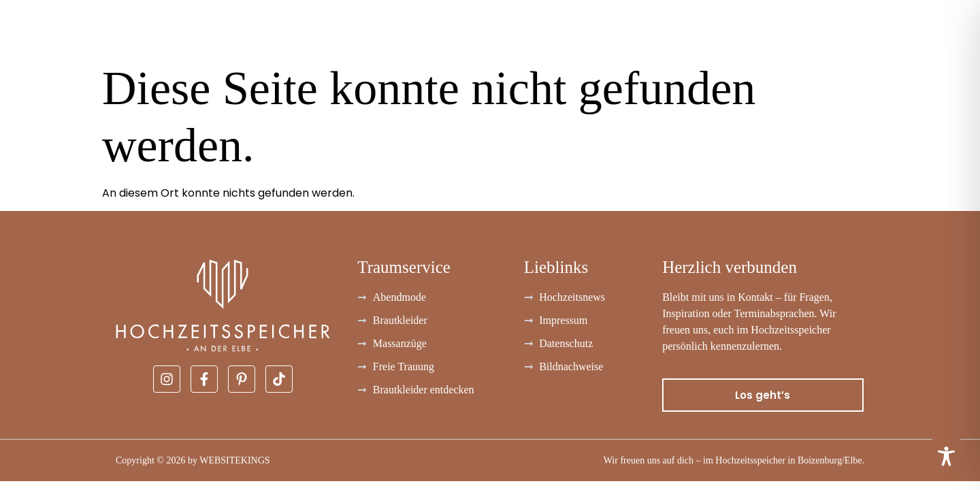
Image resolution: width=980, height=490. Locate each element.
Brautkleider (49, 45)
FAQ (797, 45)
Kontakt (941, 45)
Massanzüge (279, 45)
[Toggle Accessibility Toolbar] (946, 456)
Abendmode (166, 45)
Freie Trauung (715, 45)
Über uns (861, 45)
